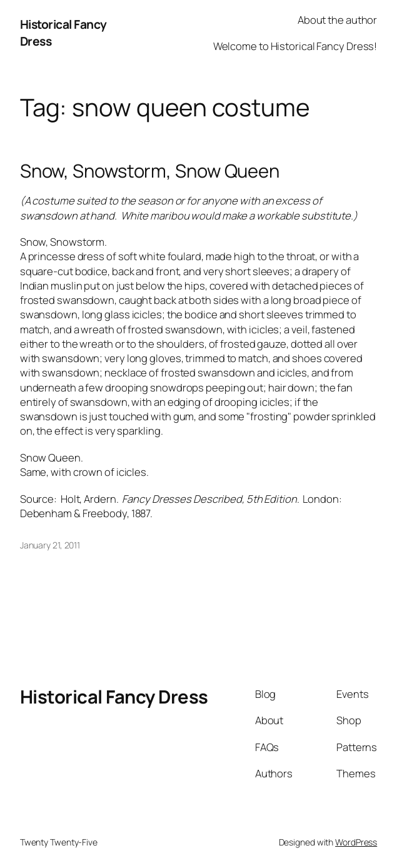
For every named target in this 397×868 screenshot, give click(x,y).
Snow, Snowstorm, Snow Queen (150, 171)
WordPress (356, 842)
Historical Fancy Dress (114, 697)
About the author (337, 20)
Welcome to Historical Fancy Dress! (295, 46)
